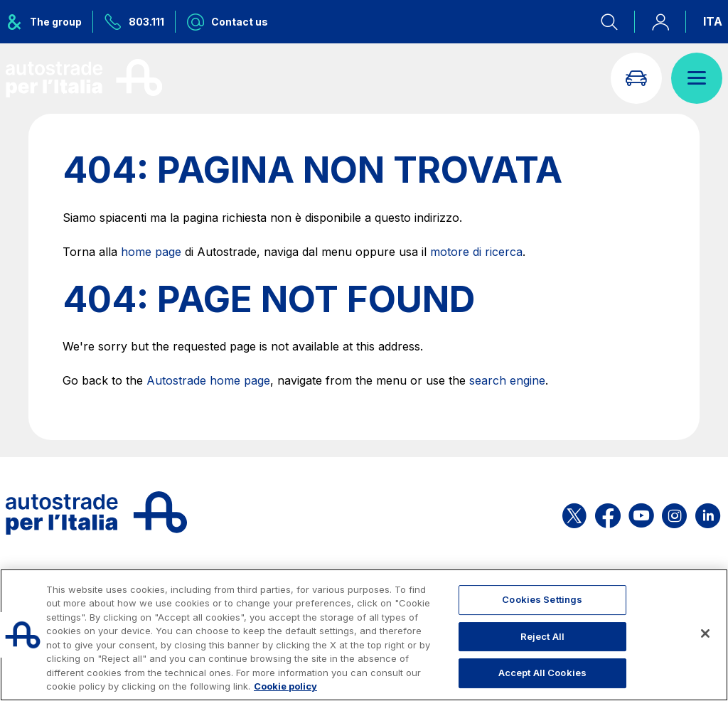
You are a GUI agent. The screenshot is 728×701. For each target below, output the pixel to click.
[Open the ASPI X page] (574, 513)
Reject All (542, 636)
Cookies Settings (542, 599)
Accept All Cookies (542, 673)
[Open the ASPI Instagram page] (674, 513)
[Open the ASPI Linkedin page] (708, 513)
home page (151, 252)
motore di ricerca (476, 252)
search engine (507, 380)
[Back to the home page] (84, 78)
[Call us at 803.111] (134, 22)
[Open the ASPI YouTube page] (641, 513)
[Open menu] (697, 78)
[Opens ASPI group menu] (49, 22)
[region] (364, 635)
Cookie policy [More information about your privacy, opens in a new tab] (285, 686)
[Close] (705, 633)
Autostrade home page (208, 380)
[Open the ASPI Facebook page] (608, 513)
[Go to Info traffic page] (636, 78)
